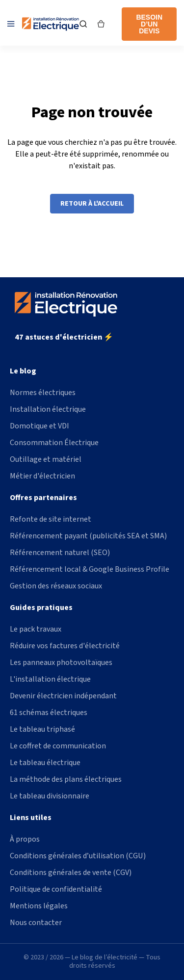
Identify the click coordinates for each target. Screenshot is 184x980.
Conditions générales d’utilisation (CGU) (78, 856)
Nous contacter (36, 923)
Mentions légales (39, 906)
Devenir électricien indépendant (63, 696)
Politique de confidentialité (56, 889)
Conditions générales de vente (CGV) (71, 873)
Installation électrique (48, 409)
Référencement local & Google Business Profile (90, 569)
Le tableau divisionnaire (50, 796)
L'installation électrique (50, 679)
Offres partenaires (43, 498)
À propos (25, 839)
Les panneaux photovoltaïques (61, 662)
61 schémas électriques (49, 713)
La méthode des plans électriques (66, 779)
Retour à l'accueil (92, 204)
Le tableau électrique (45, 763)
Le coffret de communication (58, 746)
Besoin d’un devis (149, 24)
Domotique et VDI (39, 426)
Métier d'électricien (42, 476)
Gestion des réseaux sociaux (56, 586)
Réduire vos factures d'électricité (65, 646)
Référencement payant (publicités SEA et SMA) (88, 536)
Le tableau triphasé (42, 729)
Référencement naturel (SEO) (60, 553)
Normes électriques (43, 393)
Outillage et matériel (46, 459)
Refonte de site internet (51, 519)
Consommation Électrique (54, 443)
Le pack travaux (36, 629)
